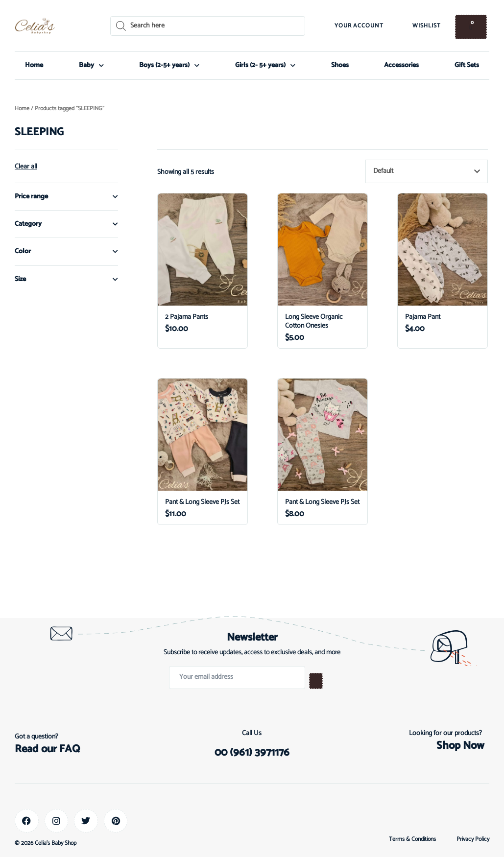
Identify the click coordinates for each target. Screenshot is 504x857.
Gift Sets (467, 65)
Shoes (340, 65)
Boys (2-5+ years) (169, 65)
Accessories (401, 65)
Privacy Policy (473, 839)
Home (34, 65)
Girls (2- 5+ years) (265, 65)
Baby (91, 65)
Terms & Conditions (412, 839)
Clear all (26, 167)
